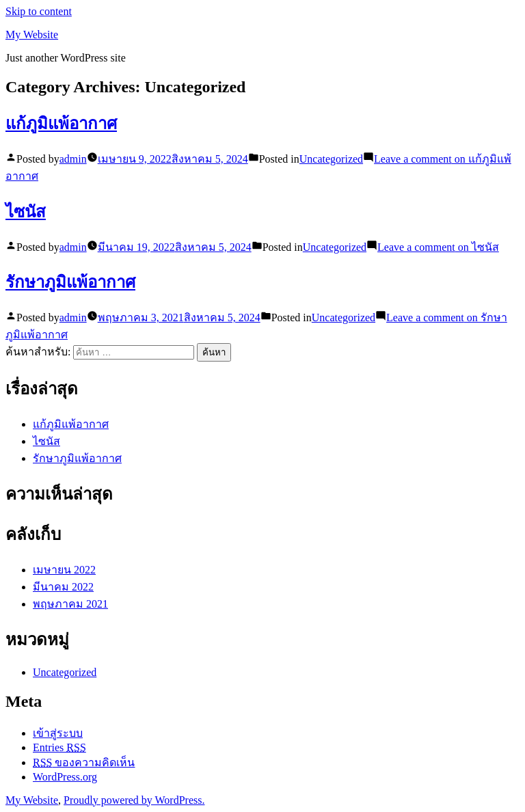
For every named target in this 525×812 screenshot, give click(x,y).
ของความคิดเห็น (84, 762)
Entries (59, 747)
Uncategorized (331, 159)
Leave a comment (438, 247)
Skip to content (39, 11)
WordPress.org (65, 777)
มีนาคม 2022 (63, 587)
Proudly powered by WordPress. (134, 800)
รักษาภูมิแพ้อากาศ (70, 282)
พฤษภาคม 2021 (70, 604)
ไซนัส (26, 212)
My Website (32, 35)
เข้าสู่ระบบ (58, 733)
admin (73, 159)
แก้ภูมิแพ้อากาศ (61, 124)
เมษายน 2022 (64, 570)
